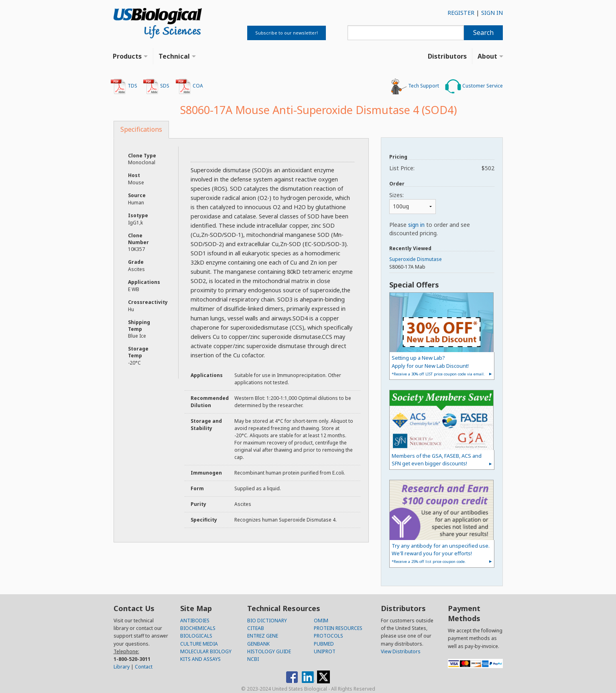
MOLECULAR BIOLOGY (206, 651)
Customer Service (474, 86)
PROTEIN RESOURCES (338, 628)
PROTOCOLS (328, 636)
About (487, 56)
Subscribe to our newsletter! (287, 33)
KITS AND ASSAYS (200, 659)
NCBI (253, 659)
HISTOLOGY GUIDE (269, 651)
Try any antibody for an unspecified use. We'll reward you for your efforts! (441, 553)
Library (122, 667)
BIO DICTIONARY (267, 621)
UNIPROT (325, 651)
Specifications (141, 129)
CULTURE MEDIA (199, 644)
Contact (144, 667)
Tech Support (415, 86)
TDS (124, 86)
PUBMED (324, 644)
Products (127, 56)
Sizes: (396, 195)
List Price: (442, 168)
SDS (156, 86)
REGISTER (461, 13)
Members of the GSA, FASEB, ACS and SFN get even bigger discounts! (437, 460)
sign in (416, 225)
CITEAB (256, 628)
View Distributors (401, 651)
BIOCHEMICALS (198, 628)
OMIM (321, 621)
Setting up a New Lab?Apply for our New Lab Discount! (438, 365)
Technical (174, 56)
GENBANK (258, 644)
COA (189, 86)
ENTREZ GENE (263, 636)
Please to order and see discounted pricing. (430, 229)
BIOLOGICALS (196, 636)
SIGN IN (492, 13)
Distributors (447, 56)
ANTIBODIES (195, 621)
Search (483, 33)
